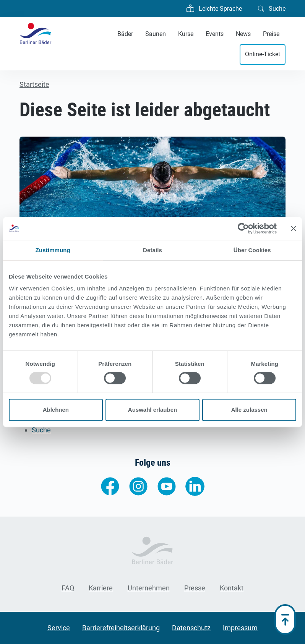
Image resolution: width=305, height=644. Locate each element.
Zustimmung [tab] (53, 250)
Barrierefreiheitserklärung (121, 628)
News (243, 34)
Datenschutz (191, 628)
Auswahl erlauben (152, 410)
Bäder (125, 34)
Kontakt (232, 588)
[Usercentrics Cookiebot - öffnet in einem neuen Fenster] (243, 228)
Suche (272, 8)
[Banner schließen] (294, 228)
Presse (195, 588)
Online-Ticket (263, 54)
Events (215, 34)
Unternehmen (149, 588)
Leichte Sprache (214, 8)
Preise (271, 34)
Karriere (101, 588)
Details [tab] (152, 250)
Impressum (240, 628)
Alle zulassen (249, 410)
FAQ (68, 588)
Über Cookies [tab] (252, 250)
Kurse (186, 34)
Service (59, 628)
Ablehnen (56, 410)
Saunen (156, 34)
